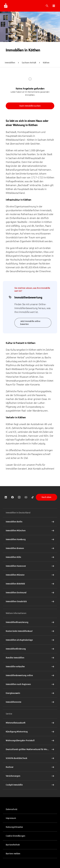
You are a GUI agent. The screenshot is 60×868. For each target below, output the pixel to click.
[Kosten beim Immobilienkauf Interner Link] (30, 631)
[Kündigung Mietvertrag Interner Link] (30, 732)
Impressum (11, 818)
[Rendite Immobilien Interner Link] (30, 658)
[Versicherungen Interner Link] (30, 776)
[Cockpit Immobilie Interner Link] (30, 785)
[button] (54, 6)
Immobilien (10, 63)
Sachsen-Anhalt (29, 63)
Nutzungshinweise (14, 827)
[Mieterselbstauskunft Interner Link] (30, 723)
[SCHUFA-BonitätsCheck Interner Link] (30, 758)
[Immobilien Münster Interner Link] (30, 575)
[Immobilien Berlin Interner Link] (30, 522)
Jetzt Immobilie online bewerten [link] (30, 323)
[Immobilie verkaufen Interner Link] (30, 667)
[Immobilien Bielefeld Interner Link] (30, 584)
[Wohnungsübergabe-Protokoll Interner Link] (30, 741)
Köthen (46, 63)
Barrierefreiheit (13, 845)
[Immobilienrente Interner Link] (30, 702)
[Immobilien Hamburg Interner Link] (30, 539)
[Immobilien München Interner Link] (30, 531)
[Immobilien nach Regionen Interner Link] (30, 684)
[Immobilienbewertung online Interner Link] (30, 675)
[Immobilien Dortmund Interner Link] (30, 593)
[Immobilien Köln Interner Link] (30, 557)
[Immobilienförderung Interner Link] (30, 649)
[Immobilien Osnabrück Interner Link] (30, 601)
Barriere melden (13, 854)
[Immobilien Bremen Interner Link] (30, 548)
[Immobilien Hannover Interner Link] (30, 566)
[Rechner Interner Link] (30, 767)
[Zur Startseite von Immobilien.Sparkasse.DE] (6, 6)
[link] (6, 497)
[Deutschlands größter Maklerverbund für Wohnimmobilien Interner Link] (30, 749)
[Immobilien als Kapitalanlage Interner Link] (30, 640)
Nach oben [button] (46, 497)
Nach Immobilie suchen (30, 106)
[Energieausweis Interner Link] (30, 693)
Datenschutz (12, 809)
